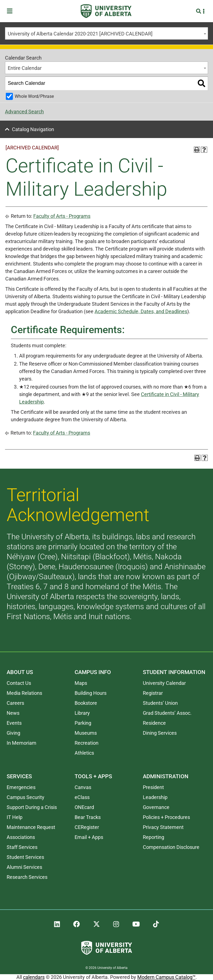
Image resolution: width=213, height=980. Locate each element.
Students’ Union (160, 703)
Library (82, 713)
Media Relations (24, 693)
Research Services (27, 877)
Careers (15, 703)
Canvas (83, 787)
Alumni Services (24, 867)
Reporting (154, 837)
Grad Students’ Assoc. (167, 713)
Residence (154, 723)
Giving (13, 733)
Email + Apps (89, 837)
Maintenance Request (31, 827)
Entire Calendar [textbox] (25, 68)
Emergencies (21, 787)
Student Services (25, 857)
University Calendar (164, 683)
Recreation (87, 743)
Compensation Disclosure (171, 847)
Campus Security (26, 797)
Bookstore (86, 703)
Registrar (153, 693)
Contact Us (19, 683)
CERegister (87, 827)
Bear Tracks (88, 817)
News (13, 713)
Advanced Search (24, 112)
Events (14, 723)
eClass (82, 797)
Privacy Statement (163, 827)
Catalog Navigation (33, 129)
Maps (81, 683)
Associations (21, 837)
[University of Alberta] (106, 11)
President (153, 787)
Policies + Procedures (166, 817)
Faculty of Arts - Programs (62, 216)
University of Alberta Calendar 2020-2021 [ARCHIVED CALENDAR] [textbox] (80, 34)
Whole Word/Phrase (34, 96)
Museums (86, 733)
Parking (83, 723)
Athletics (84, 753)
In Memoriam (21, 743)
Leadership (155, 797)
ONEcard (84, 807)
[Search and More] (199, 11)
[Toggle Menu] (11, 11)
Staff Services (22, 847)
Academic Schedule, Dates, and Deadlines (141, 311)
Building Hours (91, 693)
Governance (156, 807)
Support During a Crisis (32, 807)
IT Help (15, 817)
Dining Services (160, 733)
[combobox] (106, 33)
